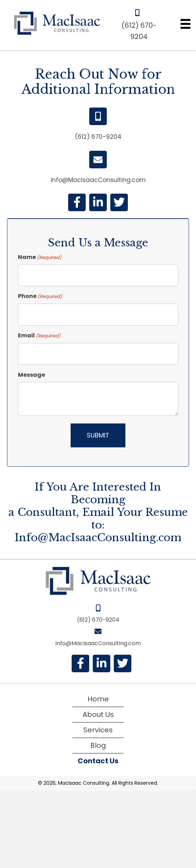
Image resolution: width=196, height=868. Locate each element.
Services (98, 730)
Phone (40, 296)
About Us (98, 714)
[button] (77, 202)
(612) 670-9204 (98, 137)
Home (98, 699)
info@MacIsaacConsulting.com (98, 180)
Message (31, 375)
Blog (98, 745)
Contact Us (98, 761)
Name (40, 257)
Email (39, 336)
